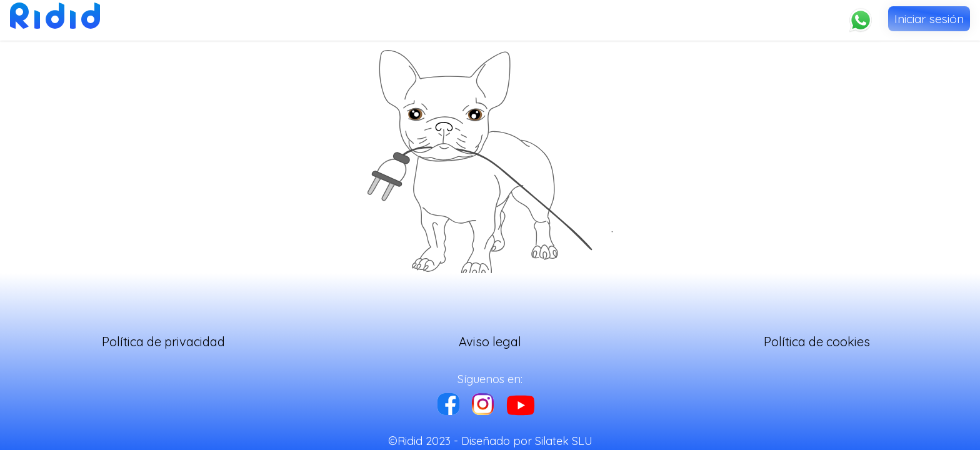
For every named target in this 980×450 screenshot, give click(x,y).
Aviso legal (490, 342)
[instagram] (483, 405)
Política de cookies (817, 342)
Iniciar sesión (929, 19)
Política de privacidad (163, 342)
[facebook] (448, 405)
